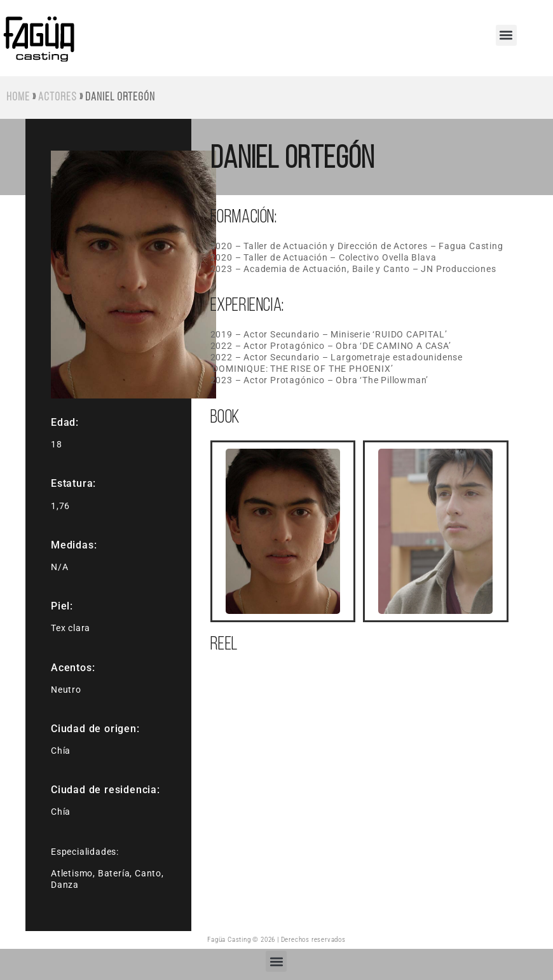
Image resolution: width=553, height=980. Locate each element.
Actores (57, 98)
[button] (506, 35)
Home (18, 98)
